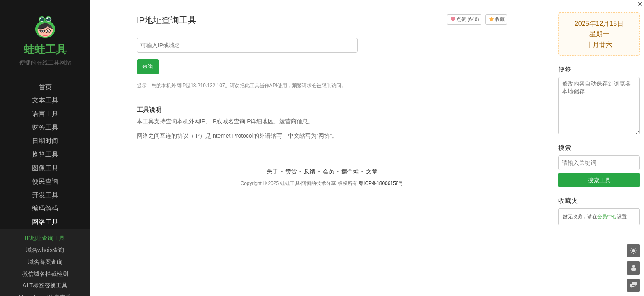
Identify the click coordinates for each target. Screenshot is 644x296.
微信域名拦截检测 (45, 274)
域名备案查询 (45, 262)
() (464, 19)
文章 (372, 171)
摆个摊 (350, 171)
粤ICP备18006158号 (381, 183)
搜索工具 (599, 180)
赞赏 (291, 171)
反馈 (310, 171)
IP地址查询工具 (45, 238)
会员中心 (607, 217)
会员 (329, 171)
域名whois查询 (45, 250)
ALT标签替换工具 (45, 285)
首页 (45, 87)
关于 (272, 171)
